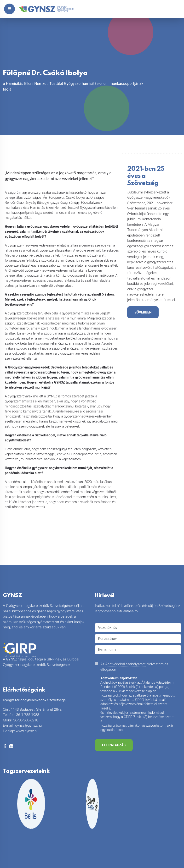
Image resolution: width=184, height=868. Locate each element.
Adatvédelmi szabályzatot (125, 664)
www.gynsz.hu (27, 731)
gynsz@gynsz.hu (28, 725)
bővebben (143, 312)
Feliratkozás (114, 745)
